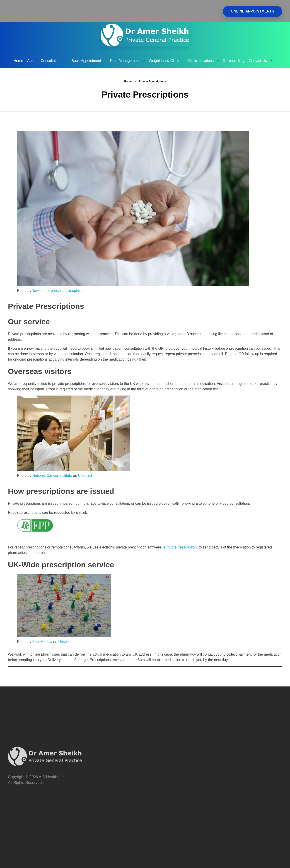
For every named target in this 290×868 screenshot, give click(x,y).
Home (128, 81)
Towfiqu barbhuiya (47, 291)
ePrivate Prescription (180, 547)
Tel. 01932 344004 (155, 6)
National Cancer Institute (52, 476)
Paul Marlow (42, 642)
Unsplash (75, 291)
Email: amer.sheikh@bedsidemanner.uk (174, 11)
